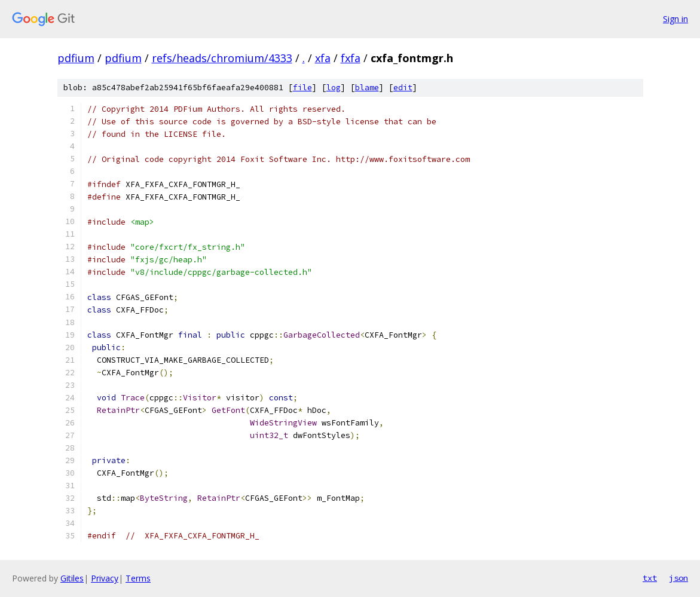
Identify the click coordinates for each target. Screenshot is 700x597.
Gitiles (72, 578)
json (678, 578)
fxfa (351, 58)
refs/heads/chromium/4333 (222, 58)
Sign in (675, 19)
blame (367, 88)
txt (650, 578)
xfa (323, 58)
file (302, 88)
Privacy (105, 578)
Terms (138, 578)
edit (403, 88)
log (334, 88)
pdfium (76, 58)
